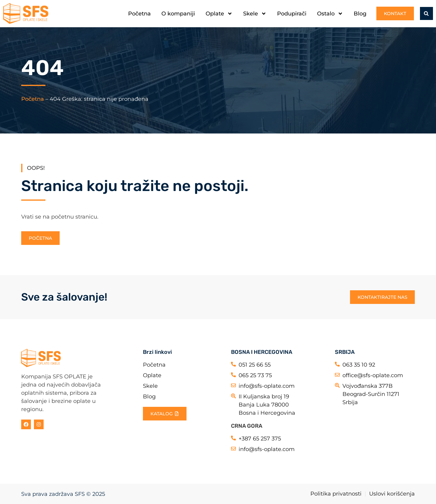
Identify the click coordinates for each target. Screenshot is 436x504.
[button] (426, 14)
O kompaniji (178, 14)
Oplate (219, 14)
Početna (139, 14)
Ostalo (330, 14)
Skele (255, 14)
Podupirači (292, 14)
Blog (360, 14)
